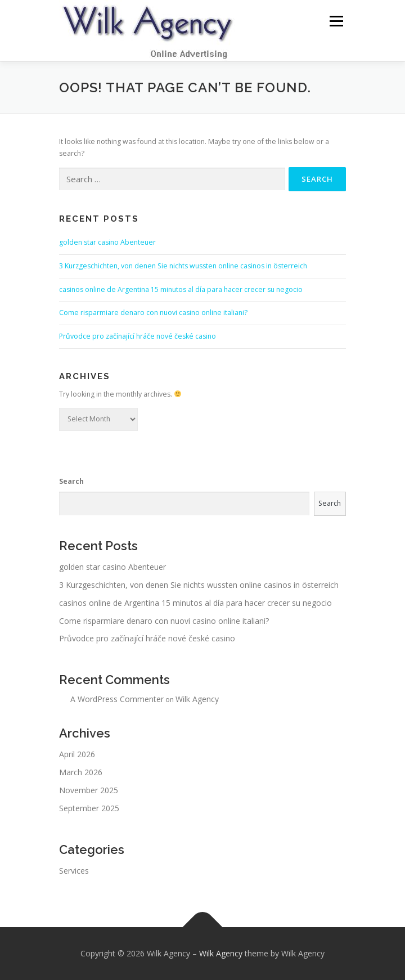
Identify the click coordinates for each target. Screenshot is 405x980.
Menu (336, 21)
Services (74, 871)
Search (71, 481)
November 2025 (89, 790)
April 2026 (77, 754)
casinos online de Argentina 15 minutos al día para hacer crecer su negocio (181, 289)
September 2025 (89, 808)
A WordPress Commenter (117, 699)
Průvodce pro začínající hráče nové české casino (138, 336)
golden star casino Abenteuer (107, 242)
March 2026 (81, 772)
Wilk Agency (197, 699)
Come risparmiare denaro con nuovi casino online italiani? (153, 313)
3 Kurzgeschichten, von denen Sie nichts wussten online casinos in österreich (183, 266)
